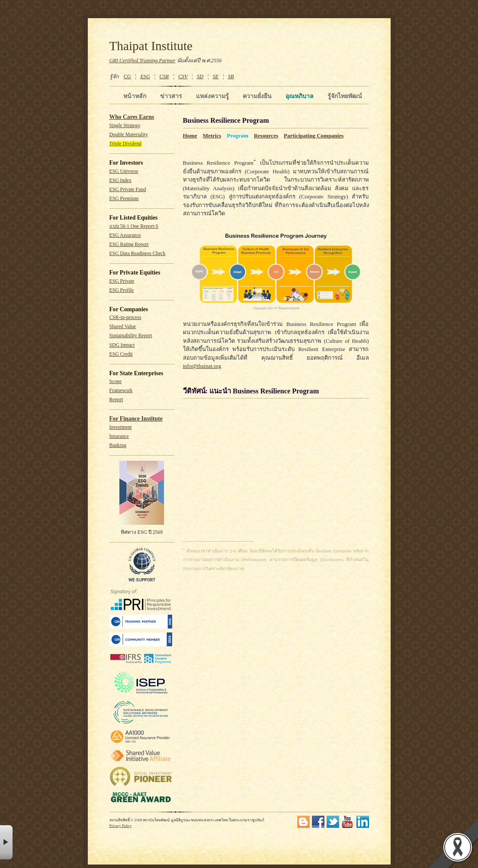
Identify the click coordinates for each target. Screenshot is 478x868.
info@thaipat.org (202, 366)
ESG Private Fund (128, 190)
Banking (118, 445)
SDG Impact (122, 345)
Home (190, 136)
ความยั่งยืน (257, 96)
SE (216, 77)
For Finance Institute (136, 419)
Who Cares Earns (132, 117)
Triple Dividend (126, 144)
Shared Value (123, 327)
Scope (116, 381)
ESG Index (121, 180)
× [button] (6, 842)
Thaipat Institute (151, 46)
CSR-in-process (125, 318)
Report (116, 400)
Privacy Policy (121, 826)
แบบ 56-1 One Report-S (134, 226)
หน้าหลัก (135, 96)
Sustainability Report (131, 336)
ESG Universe (124, 171)
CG (127, 77)
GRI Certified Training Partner (143, 61)
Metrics (212, 136)
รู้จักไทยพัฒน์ (345, 96)
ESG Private (122, 281)
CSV (183, 77)
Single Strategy (125, 126)
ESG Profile (122, 290)
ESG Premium (124, 199)
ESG (145, 77)
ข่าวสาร (171, 96)
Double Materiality (129, 135)
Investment (121, 427)
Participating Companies (314, 136)
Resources (266, 136)
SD (200, 77)
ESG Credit (121, 354)
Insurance (119, 436)
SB (231, 77)
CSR (164, 77)
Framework (121, 391)
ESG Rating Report (129, 244)
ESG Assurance (125, 235)
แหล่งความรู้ (212, 96)
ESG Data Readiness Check (138, 254)
